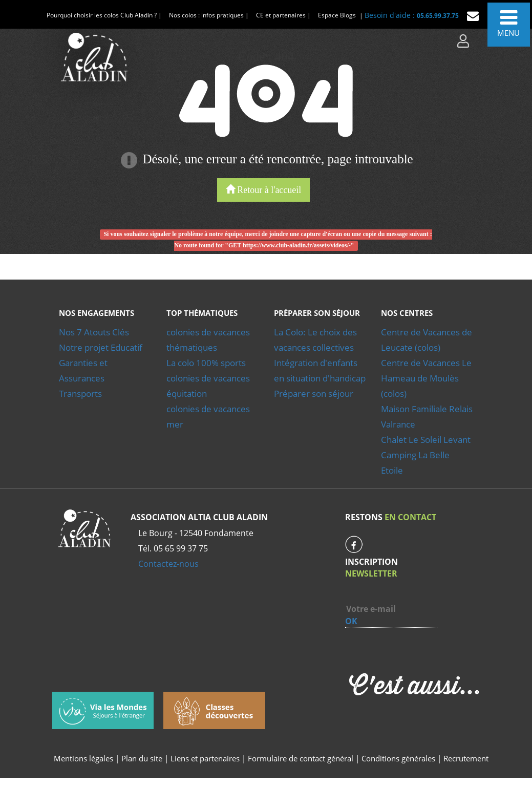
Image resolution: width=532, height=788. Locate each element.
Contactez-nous (168, 564)
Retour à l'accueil (264, 190)
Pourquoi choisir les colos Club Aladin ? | (104, 15)
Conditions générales (398, 758)
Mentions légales (83, 758)
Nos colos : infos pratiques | (209, 15)
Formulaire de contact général (301, 758)
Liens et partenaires (206, 758)
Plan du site (142, 758)
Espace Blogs (337, 15)
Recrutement (466, 758)
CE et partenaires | (283, 15)
